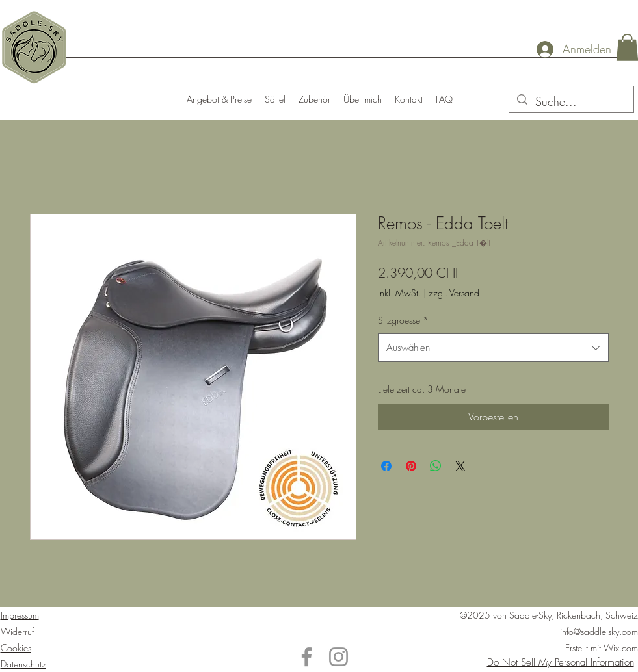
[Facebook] (307, 657)
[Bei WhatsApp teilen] (436, 466)
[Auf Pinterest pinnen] (411, 466)
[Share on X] (460, 466)
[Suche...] (571, 102)
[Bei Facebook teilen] (386, 466)
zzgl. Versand (454, 293)
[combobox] (493, 348)
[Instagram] (339, 657)
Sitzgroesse (403, 320)
